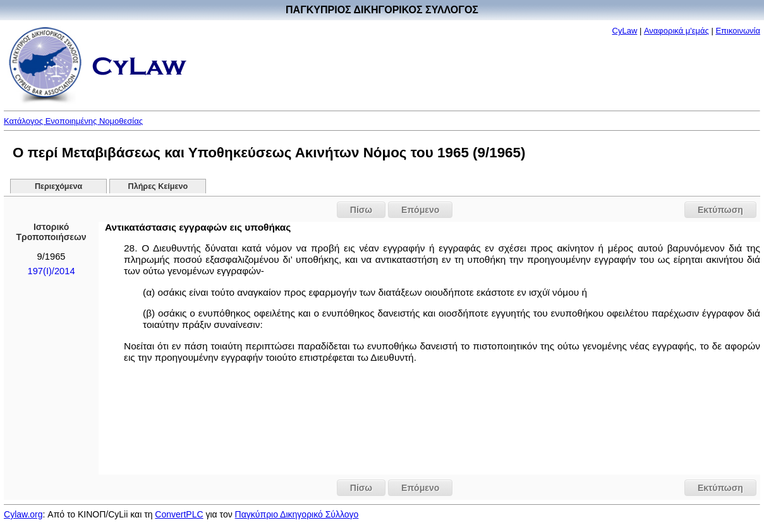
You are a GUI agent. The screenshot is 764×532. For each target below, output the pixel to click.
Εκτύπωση (720, 210)
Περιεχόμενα (58, 186)
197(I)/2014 (51, 271)
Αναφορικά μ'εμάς (676, 31)
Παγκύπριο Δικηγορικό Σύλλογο (297, 514)
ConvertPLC (179, 514)
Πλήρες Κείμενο (158, 186)
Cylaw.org (23, 514)
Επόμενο (420, 210)
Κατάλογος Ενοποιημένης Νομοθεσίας (73, 121)
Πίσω (361, 210)
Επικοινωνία (738, 31)
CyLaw (625, 31)
